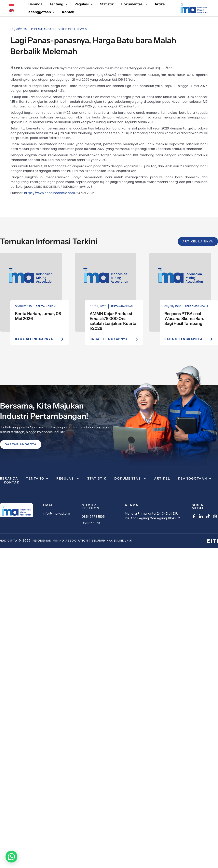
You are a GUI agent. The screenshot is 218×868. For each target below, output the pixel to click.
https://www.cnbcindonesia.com (49, 193)
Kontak (12, 483)
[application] (65, 4)
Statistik (97, 479)
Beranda (9, 479)
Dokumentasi (130, 479)
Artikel (162, 479)
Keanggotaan (195, 479)
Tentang (37, 479)
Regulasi (68, 479)
